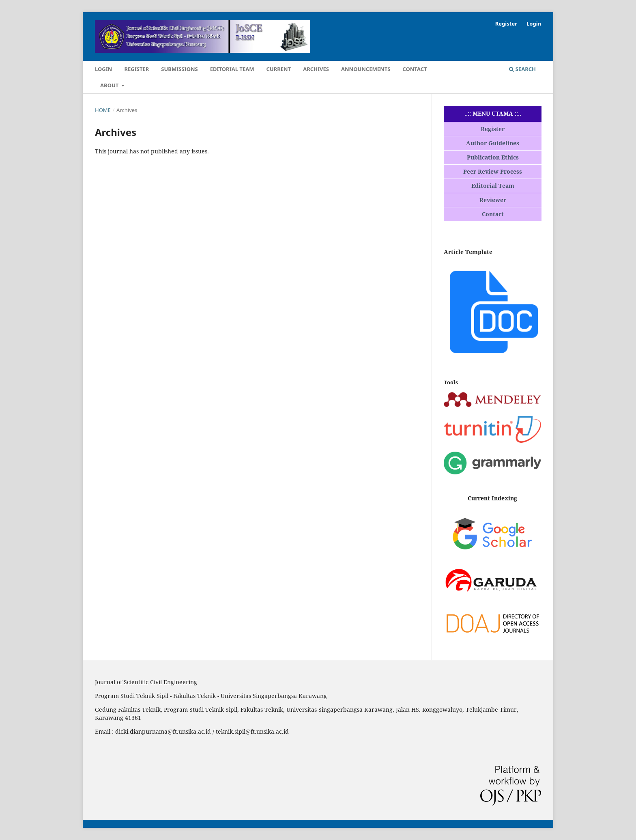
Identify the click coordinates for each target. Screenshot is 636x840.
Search (522, 69)
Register (136, 69)
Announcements (366, 69)
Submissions (179, 69)
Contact (415, 69)
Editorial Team (232, 69)
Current (278, 69)
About (110, 85)
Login (103, 69)
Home (103, 110)
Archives (316, 69)
